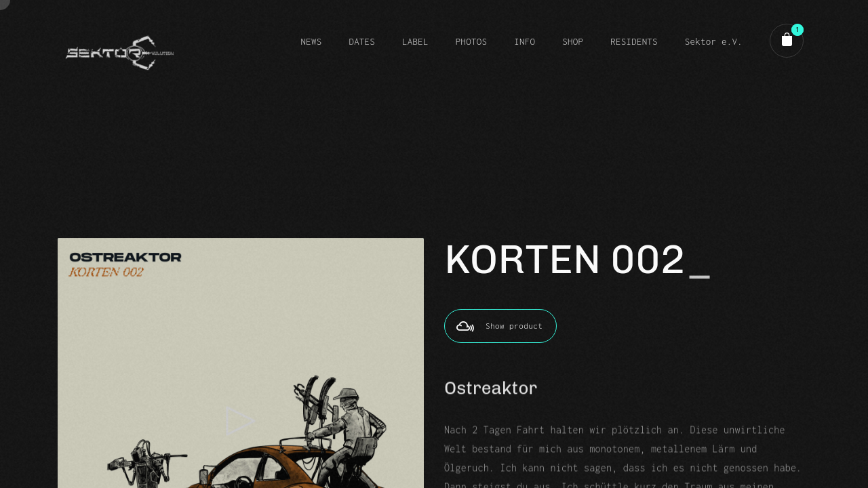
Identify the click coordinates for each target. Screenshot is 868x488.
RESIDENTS (634, 41)
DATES (362, 41)
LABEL (415, 41)
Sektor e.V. (714, 41)
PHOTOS (471, 41)
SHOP (573, 41)
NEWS (311, 41)
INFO (525, 41)
